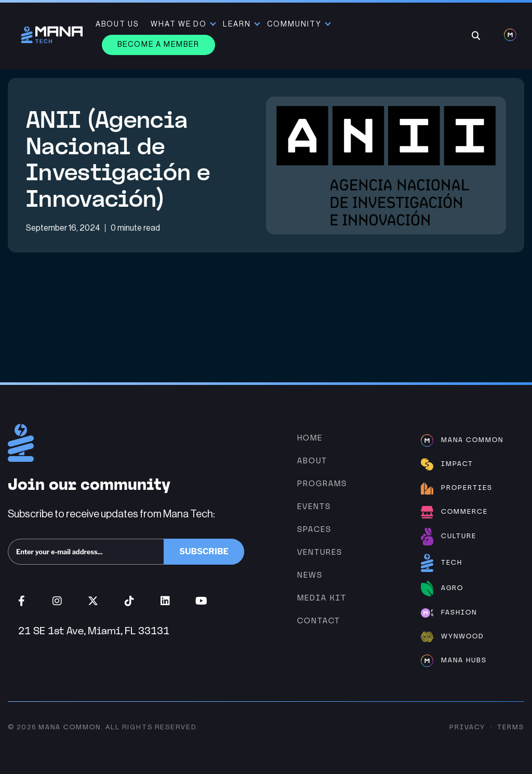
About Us (117, 24)
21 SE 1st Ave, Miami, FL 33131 (94, 631)
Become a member (158, 45)
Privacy (467, 727)
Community (294, 24)
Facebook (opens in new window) (22, 601)
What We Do (179, 24)
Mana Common (70, 727)
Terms (511, 727)
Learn (237, 24)
